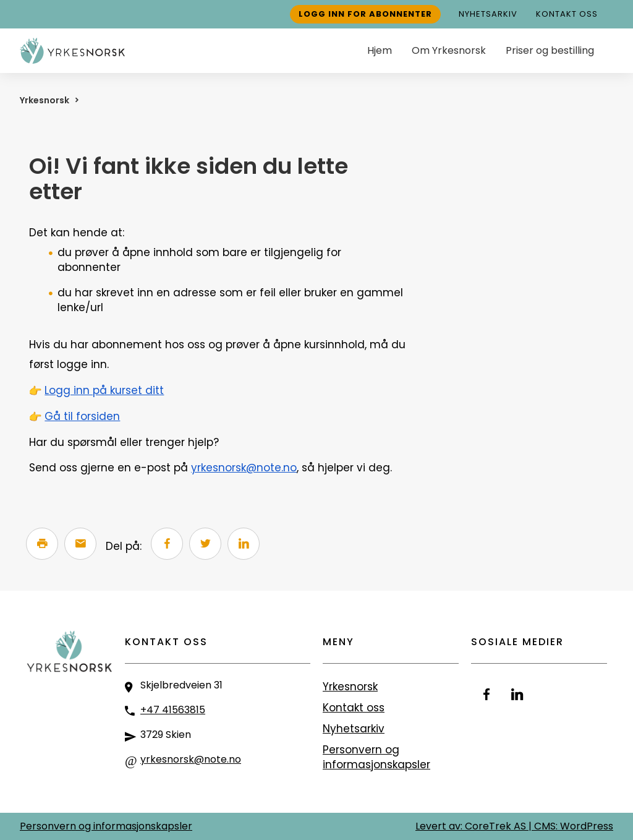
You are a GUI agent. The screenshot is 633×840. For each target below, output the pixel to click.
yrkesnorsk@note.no (244, 468)
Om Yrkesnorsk (449, 50)
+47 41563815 (173, 710)
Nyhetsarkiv (488, 14)
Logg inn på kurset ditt (104, 390)
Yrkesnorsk (45, 100)
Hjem (380, 50)
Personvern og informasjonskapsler (376, 757)
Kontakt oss (567, 14)
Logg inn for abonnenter (365, 14)
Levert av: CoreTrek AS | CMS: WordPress (514, 826)
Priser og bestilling (550, 50)
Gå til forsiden (82, 416)
